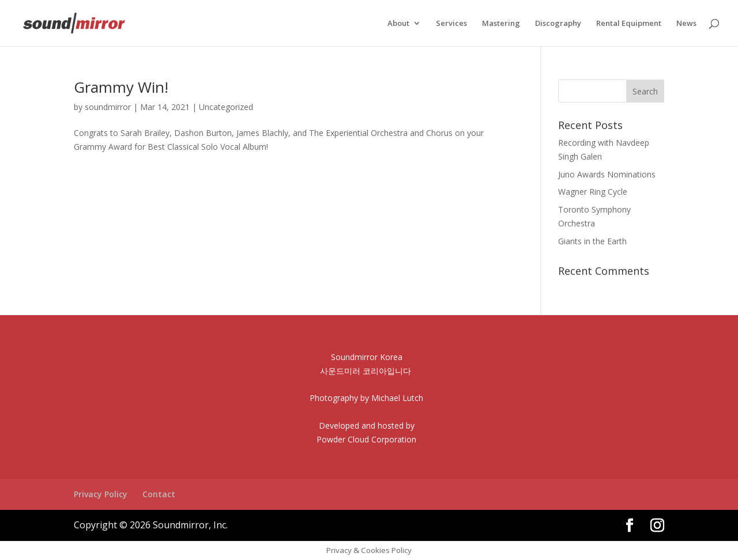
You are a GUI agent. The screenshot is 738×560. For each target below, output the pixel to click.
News (686, 24)
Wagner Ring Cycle (593, 192)
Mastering (501, 24)
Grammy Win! (121, 87)
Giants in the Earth (592, 241)
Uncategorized (226, 107)
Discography (558, 24)
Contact (159, 494)
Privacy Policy (101, 494)
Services (451, 24)
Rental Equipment (629, 24)
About (398, 24)
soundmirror (108, 107)
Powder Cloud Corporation (366, 439)
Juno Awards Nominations (607, 174)
